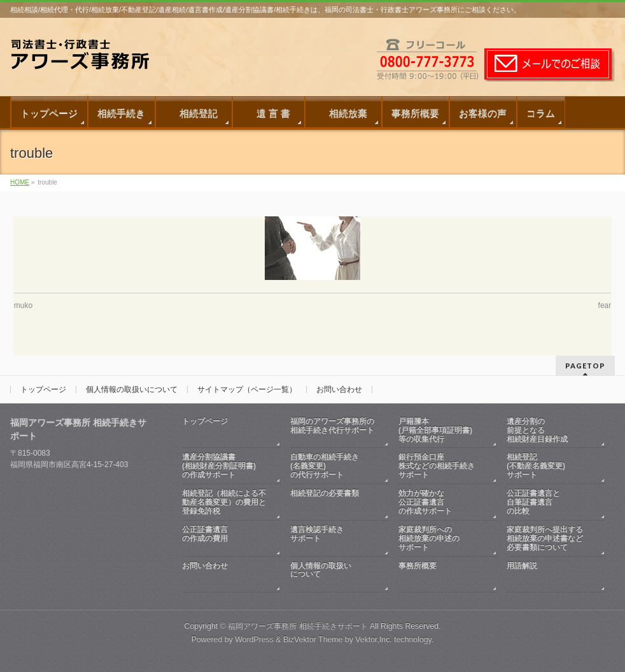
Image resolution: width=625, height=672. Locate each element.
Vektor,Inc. (374, 640)
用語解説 (550, 575)
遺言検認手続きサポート (334, 539)
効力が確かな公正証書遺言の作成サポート (425, 502)
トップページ (43, 389)
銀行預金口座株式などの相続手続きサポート (437, 466)
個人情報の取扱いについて (132, 389)
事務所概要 (442, 575)
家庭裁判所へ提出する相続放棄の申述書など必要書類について (545, 538)
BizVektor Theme (313, 640)
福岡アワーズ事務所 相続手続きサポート (298, 626)
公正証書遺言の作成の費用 (225, 539)
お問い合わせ (339, 389)
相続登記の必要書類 (334, 502)
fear (605, 305)
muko (23, 305)
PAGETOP (585, 366)
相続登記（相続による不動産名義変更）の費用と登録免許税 (224, 502)
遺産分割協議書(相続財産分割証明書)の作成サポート (219, 466)
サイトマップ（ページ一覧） (247, 389)
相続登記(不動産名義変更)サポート (536, 466)
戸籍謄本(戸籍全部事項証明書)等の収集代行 (435, 430)
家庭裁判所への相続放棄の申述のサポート (429, 538)
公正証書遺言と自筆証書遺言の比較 (533, 502)
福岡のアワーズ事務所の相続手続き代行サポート (334, 430)
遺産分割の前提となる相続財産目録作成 (537, 430)
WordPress (254, 640)
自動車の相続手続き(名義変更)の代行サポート (325, 466)
